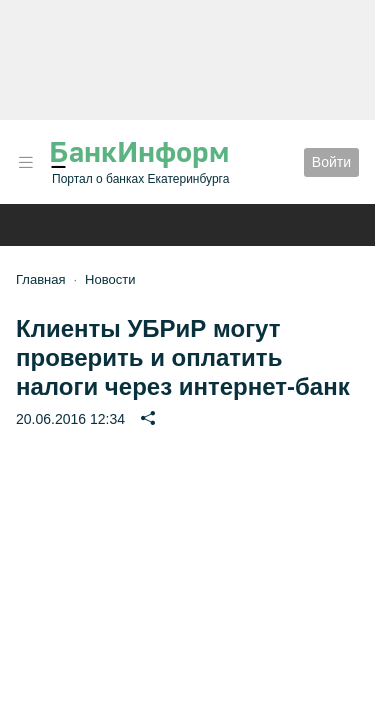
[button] (26, 162)
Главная (40, 279)
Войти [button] (331, 162)
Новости (110, 279)
